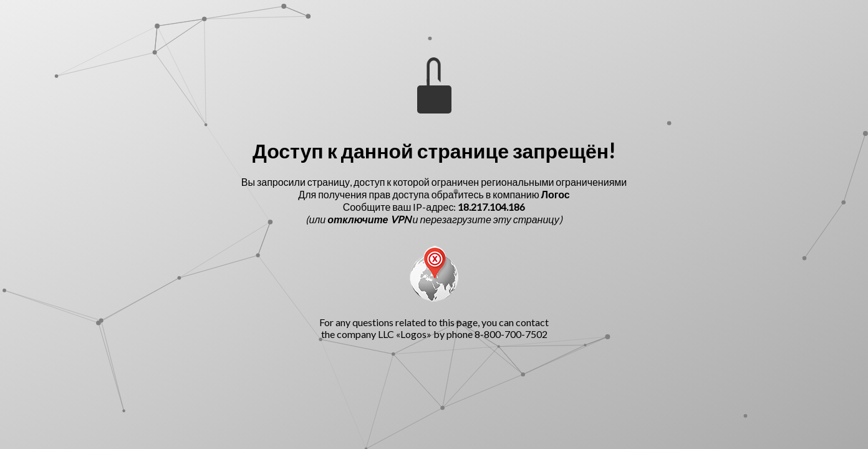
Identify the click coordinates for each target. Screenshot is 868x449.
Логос (556, 194)
